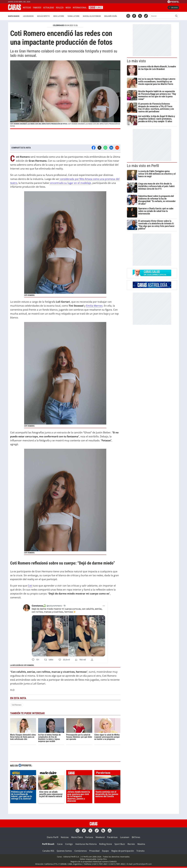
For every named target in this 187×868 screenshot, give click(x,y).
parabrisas (107, 773)
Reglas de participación (123, 851)
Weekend (100, 837)
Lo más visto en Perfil (143, 166)
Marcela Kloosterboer (92, 16)
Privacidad (94, 851)
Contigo (69, 844)
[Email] (117, 148)
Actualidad (49, 8)
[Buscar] (162, 16)
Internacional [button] (80, 8)
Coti (30, 586)
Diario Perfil (53, 837)
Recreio (131, 844)
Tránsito (140, 851)
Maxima (141, 844)
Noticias (27, 8)
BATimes (136, 837)
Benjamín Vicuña (111, 16)
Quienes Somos (64, 851)
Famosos (37, 8)
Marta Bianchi (14, 16)
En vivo (173, 8)
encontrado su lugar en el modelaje (70, 183)
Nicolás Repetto (43, 16)
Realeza (60, 8)
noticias (23, 773)
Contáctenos (81, 851)
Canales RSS (48, 851)
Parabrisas (112, 837)
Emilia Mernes (94, 306)
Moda (68, 8)
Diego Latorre (59, 16)
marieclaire (51, 773)
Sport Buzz (120, 844)
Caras (60, 844)
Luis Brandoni (28, 16)
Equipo (105, 851)
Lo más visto (136, 61)
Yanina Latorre (73, 16)
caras (79, 773)
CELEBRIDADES (59, 25)
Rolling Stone (106, 844)
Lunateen (125, 837)
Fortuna (89, 837)
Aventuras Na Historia (86, 844)
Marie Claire (77, 837)
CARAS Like (96, 7)
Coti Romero (17, 705)
